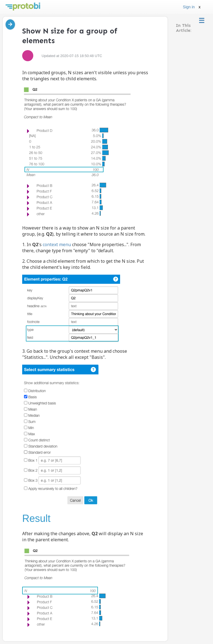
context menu (57, 244)
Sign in (189, 7)
